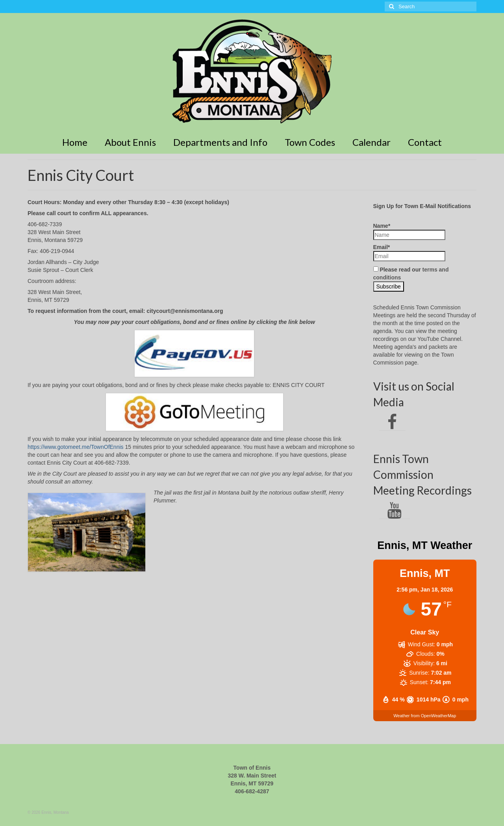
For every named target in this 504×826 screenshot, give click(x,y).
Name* (409, 231)
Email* (409, 253)
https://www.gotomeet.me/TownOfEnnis (76, 447)
